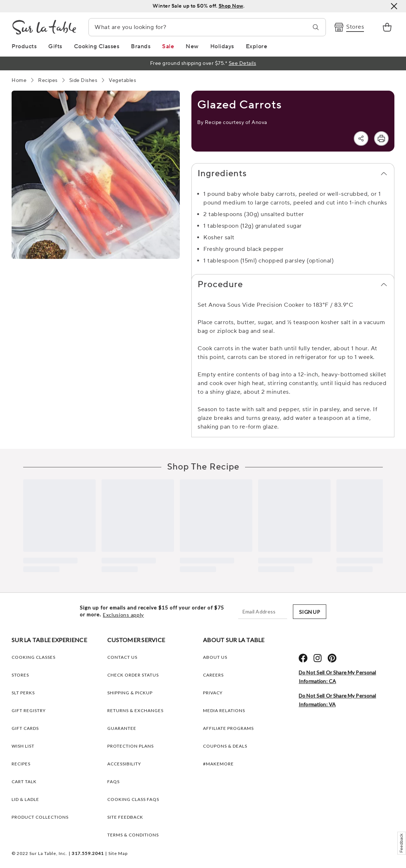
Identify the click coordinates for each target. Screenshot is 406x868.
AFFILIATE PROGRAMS (228, 728)
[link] (387, 27)
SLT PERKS (23, 693)
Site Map (118, 853)
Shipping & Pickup (130, 693)
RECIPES (21, 764)
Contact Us (122, 657)
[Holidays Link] (222, 46)
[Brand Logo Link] (44, 27)
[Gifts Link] (55, 46)
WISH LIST (23, 746)
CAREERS (213, 675)
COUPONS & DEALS (225, 746)
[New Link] (192, 46)
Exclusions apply (123, 615)
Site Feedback (125, 817)
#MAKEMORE (218, 764)
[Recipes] (48, 80)
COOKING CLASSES (34, 657)
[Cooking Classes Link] (97, 46)
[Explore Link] (257, 46)
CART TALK (24, 782)
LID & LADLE (25, 799)
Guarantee (122, 728)
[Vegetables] (122, 80)
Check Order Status (133, 675)
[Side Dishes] (83, 80)
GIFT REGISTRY (29, 710)
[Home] (19, 80)
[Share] (361, 139)
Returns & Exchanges (135, 710)
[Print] (381, 139)
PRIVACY (213, 693)
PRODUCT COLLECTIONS (40, 817)
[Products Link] (24, 46)
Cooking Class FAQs (133, 799)
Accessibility (124, 764)
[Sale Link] (168, 46)
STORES (20, 675)
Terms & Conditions (133, 835)
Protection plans (130, 746)
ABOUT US (215, 657)
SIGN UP (310, 612)
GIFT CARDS (25, 728)
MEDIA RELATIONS (224, 710)
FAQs (113, 782)
